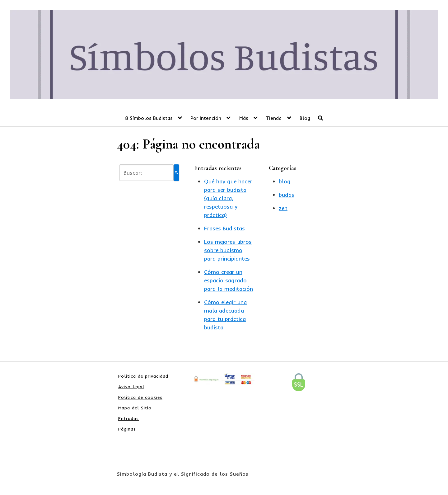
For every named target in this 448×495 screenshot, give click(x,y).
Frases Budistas (224, 228)
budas (287, 195)
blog (285, 181)
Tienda (274, 118)
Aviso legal (131, 387)
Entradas (128, 418)
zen (283, 208)
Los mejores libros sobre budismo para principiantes (228, 250)
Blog (305, 118)
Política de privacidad (143, 376)
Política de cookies (140, 397)
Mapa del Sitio (135, 408)
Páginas (127, 429)
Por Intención (206, 118)
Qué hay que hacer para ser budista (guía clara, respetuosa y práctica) (228, 198)
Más (244, 118)
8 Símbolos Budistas (149, 118)
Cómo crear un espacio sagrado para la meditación (229, 280)
